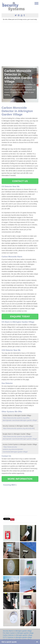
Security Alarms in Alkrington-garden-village (17, 631)
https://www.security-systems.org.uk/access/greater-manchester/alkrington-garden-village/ (15, 449)
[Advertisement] (20, 45)
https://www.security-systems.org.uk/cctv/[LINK (19, 428)
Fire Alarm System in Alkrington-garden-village (18, 633)
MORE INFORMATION (20, 479)
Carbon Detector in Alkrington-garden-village (18, 635)
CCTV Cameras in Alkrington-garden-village (17, 637)
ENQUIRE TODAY (20, 316)
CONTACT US (20, 181)
